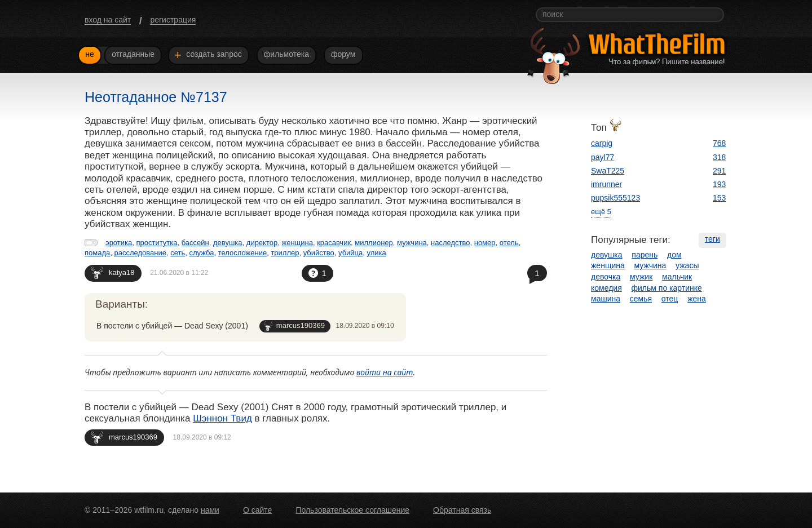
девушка (228, 243)
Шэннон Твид (222, 418)
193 (719, 184)
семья (641, 299)
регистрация (173, 20)
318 (719, 157)
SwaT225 (608, 171)
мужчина (412, 243)
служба (201, 253)
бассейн (195, 243)
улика (377, 253)
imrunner (606, 184)
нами (210, 510)
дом (674, 255)
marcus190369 (294, 326)
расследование (140, 253)
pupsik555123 (615, 198)
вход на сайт (108, 20)
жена (697, 299)
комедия (606, 288)
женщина (297, 243)
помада (97, 253)
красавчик (334, 243)
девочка (606, 277)
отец (670, 299)
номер (485, 243)
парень (645, 255)
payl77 (603, 157)
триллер (285, 253)
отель (509, 243)
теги (712, 239)
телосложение (242, 253)
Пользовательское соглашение (352, 510)
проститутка (156, 243)
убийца (350, 253)
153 (719, 198)
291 (719, 171)
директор (262, 243)
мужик (641, 277)
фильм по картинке (667, 288)
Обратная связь (462, 510)
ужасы (687, 265)
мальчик (677, 277)
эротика (119, 243)
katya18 (113, 272)
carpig (602, 143)
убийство (319, 253)
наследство (450, 243)
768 (719, 143)
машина (606, 299)
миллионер (374, 243)
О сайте (257, 510)
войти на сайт (385, 372)
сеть (178, 253)
